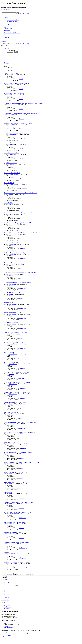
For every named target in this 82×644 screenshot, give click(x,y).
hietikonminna (13, 134)
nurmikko (12, 374)
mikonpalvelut (13, 554)
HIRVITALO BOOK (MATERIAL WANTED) (16, 472)
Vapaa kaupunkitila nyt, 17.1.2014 (13, 313)
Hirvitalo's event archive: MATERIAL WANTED (17, 83)
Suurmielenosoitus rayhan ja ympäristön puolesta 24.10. (18, 223)
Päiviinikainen (13, 244)
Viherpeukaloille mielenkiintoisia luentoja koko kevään (18, 213)
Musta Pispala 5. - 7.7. (10, 492)
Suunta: (31, 574)
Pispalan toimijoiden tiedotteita (12, 73)
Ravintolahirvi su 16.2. (10, 303)
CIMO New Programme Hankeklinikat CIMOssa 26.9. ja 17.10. (20, 422)
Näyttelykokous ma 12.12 (10, 163)
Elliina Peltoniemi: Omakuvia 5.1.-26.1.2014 (15, 333)
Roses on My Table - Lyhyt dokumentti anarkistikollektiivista (20, 432)
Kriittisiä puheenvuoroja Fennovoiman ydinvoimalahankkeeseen (20, 193)
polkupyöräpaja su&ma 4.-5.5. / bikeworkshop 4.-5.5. (18, 283)
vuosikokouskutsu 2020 (10, 143)
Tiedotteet (5, 38)
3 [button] (4, 56)
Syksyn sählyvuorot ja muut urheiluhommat (15, 402)
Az (10, 204)
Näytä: (8, 574)
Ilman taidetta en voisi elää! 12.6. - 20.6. (14, 522)
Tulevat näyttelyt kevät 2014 (11, 323)
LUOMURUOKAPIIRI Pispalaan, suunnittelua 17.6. (17, 512)
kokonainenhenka (14, 174)
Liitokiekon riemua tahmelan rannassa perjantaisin (17, 562)
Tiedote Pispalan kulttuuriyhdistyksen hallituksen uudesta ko (19, 133)
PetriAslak (12, 115)
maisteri (12, 95)
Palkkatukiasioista (8, 203)
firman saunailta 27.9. (9, 442)
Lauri (11, 404)
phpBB (19, 630)
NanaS (11, 164)
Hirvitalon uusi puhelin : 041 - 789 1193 (14, 93)
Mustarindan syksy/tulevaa (11, 412)
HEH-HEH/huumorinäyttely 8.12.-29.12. (14, 343)
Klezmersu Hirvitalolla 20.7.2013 (12, 532)
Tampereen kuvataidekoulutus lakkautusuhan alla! (17, 542)
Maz (11, 264)
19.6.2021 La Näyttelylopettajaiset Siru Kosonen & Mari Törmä (20, 113)
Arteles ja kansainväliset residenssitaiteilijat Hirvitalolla (18, 452)
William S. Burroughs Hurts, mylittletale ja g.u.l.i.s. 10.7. (19, 502)
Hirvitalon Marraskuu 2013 (11, 363)
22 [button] (4, 62)
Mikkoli (12, 75)
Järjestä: (20, 574)
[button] (6, 49)
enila (11, 194)
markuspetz (12, 424)
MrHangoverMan (14, 563)
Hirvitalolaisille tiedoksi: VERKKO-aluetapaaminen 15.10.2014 (20, 233)
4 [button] (4, 58)
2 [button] (4, 55)
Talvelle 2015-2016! (9, 183)
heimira (11, 294)
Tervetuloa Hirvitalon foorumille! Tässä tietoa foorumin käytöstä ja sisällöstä (24, 103)
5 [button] (4, 59)
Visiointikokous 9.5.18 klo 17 (11, 153)
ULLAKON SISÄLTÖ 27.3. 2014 (13, 293)
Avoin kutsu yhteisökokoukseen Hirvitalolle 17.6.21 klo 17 (19, 123)
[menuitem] (13, 20)
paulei (11, 334)
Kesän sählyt (7, 552)
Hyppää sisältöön (5, 10)
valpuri (11, 144)
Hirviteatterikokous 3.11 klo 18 (12, 173)
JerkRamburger (23, 548)
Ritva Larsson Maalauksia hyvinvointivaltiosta (16, 263)
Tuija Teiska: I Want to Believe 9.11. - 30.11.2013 (17, 372)
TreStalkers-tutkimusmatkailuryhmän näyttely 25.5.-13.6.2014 (20, 273)
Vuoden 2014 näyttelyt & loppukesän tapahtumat (16, 253)
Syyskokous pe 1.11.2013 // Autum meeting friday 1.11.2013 (19, 392)
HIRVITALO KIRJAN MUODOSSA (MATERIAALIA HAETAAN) (22, 462)
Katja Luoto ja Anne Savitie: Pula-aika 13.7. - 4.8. (17, 482)
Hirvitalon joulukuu (9, 353)
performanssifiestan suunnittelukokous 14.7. (15, 243)
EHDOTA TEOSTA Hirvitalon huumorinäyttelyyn (17, 382)
